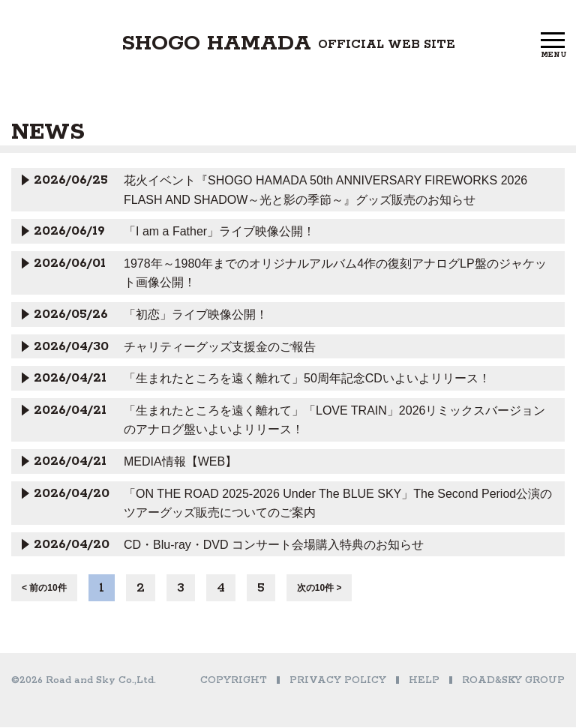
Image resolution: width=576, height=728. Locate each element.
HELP (424, 681)
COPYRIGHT (234, 681)
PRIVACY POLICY (338, 681)
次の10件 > (319, 589)
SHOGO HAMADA (288, 46)
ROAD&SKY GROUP (513, 681)
